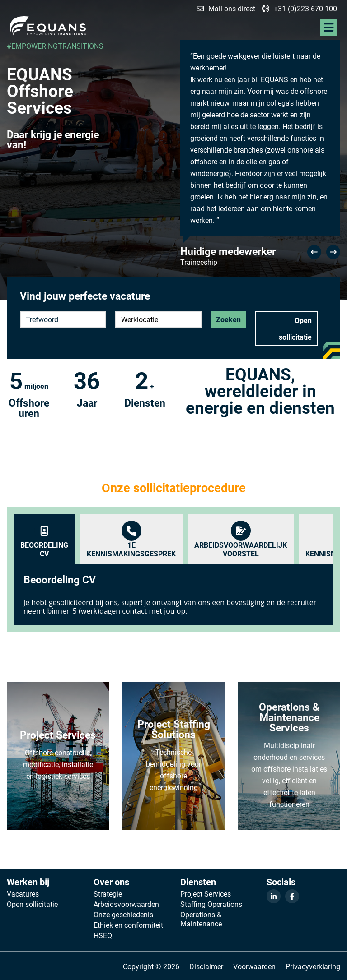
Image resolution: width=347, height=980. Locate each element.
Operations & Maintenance (201, 919)
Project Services (206, 894)
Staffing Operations (211, 904)
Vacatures (23, 894)
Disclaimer (206, 966)
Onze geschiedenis (123, 915)
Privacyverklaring (313, 966)
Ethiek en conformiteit (128, 925)
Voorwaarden (254, 966)
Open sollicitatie (295, 328)
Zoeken (228, 319)
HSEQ (103, 935)
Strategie (108, 894)
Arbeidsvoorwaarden (126, 904)
